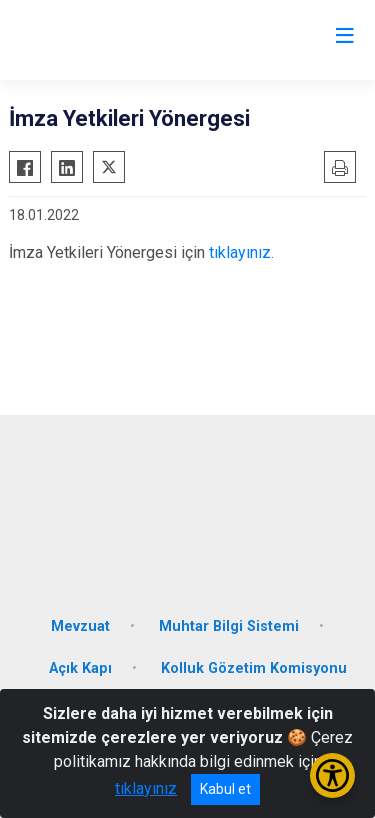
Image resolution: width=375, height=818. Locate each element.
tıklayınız (146, 788)
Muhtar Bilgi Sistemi (229, 626)
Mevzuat (80, 626)
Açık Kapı (80, 668)
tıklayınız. (241, 252)
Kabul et (225, 789)
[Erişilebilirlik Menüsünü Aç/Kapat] (332, 775)
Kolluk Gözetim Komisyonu (254, 668)
